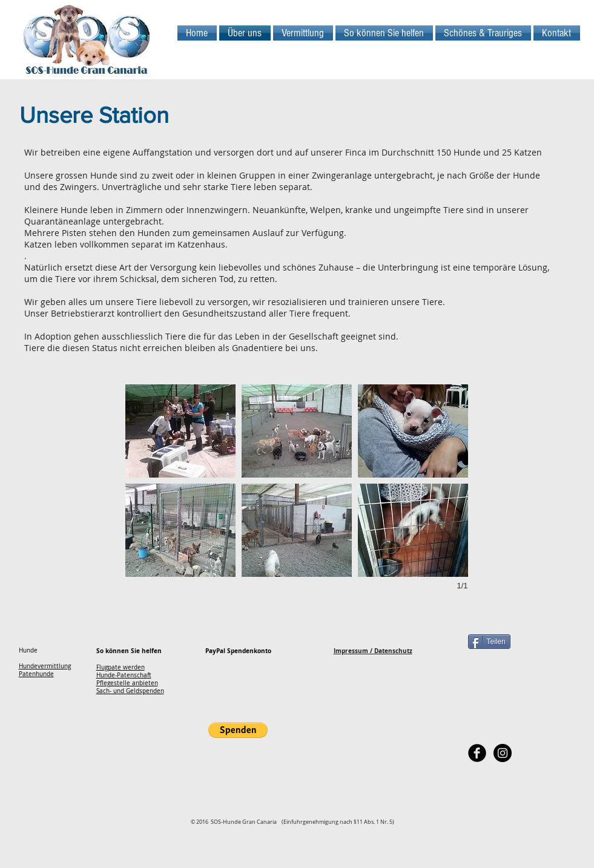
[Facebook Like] (503, 778)
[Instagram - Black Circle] (503, 753)
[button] (180, 431)
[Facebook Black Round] (477, 753)
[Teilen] (489, 642)
